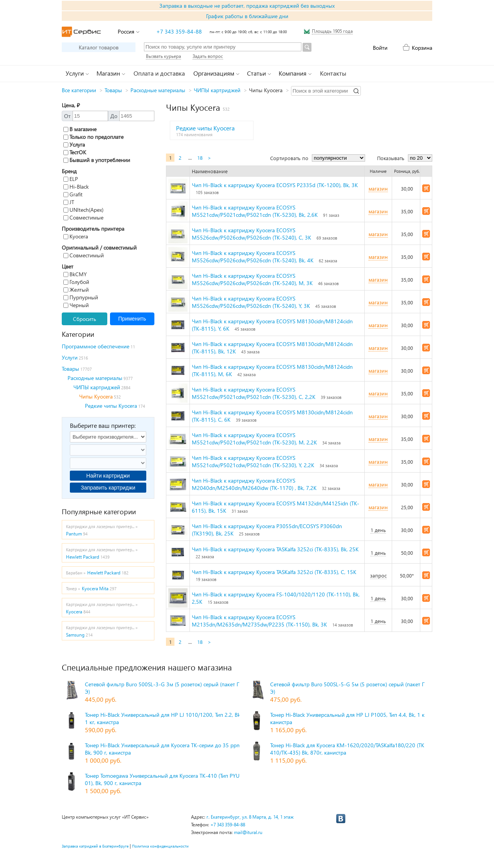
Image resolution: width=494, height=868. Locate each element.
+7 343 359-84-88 (179, 31)
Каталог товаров (99, 47)
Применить (132, 319)
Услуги (70, 357)
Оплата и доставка (159, 73)
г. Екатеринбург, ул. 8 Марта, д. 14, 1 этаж (250, 817)
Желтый (76, 290)
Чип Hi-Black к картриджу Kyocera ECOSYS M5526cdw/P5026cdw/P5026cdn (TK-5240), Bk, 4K (253, 257)
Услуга (74, 144)
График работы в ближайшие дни (247, 16)
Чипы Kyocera (96, 396)
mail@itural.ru (248, 832)
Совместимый (84, 255)
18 (200, 158)
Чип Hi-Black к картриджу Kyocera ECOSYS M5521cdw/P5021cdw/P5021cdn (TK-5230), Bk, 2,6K (255, 211)
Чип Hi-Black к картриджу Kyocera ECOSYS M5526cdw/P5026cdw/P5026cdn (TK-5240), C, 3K (251, 234)
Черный (76, 305)
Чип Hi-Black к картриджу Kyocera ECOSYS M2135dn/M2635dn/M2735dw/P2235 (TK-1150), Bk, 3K (259, 621)
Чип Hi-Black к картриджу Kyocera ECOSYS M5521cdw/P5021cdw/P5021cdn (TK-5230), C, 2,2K (254, 393)
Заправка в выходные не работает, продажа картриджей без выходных (247, 6)
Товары (113, 90)
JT (69, 202)
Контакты (333, 73)
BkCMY (75, 274)
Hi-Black (76, 187)
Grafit (73, 194)
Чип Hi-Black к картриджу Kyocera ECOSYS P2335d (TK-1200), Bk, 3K (275, 185)
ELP (71, 179)
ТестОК (75, 152)
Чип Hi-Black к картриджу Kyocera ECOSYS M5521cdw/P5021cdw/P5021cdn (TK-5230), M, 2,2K (254, 439)
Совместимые (83, 217)
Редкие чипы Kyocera (111, 406)
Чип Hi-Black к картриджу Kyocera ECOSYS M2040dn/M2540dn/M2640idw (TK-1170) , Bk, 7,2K (254, 484)
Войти (380, 48)
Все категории (79, 90)
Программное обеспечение (96, 346)
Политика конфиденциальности (160, 846)
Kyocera (76, 236)
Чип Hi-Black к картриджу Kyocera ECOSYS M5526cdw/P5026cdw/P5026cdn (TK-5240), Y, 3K (251, 302)
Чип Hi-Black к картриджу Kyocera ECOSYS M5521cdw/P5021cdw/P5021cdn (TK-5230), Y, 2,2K (253, 461)
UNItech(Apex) (83, 210)
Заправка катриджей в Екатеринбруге (95, 846)
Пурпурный (81, 297)
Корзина (422, 48)
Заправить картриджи (108, 488)
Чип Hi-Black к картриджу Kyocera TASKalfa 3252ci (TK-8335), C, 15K (274, 572)
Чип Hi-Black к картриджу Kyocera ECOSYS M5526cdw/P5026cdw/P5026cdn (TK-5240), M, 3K (252, 279)
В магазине (80, 129)
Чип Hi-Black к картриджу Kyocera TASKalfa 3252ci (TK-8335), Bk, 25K (275, 549)
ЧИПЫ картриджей (217, 90)
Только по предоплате (93, 137)
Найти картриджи (108, 476)
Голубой (76, 282)
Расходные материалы (158, 90)
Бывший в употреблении (97, 160)
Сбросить (85, 319)
